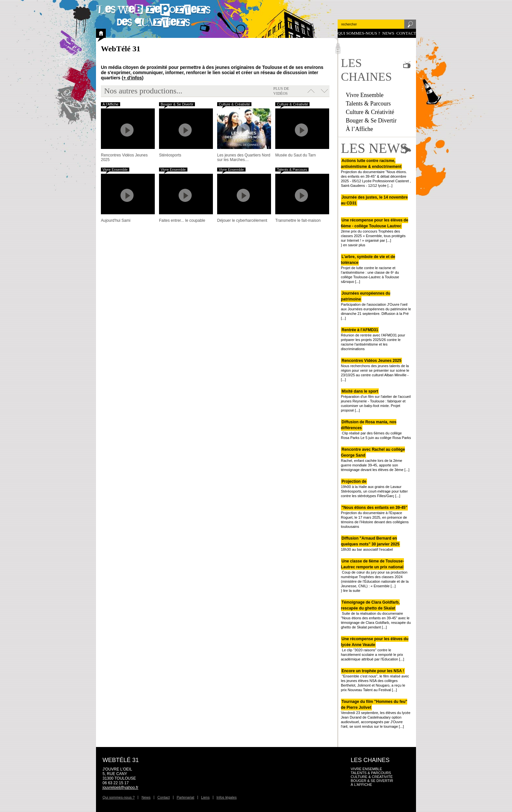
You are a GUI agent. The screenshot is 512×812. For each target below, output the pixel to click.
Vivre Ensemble (365, 95)
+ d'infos (132, 78)
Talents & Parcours (368, 104)
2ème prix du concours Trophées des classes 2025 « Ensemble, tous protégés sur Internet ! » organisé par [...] (375, 230)
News (388, 33)
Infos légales (227, 797)
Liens (205, 797)
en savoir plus (354, 245)
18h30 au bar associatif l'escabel (370, 544)
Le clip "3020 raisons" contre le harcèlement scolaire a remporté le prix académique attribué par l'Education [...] (375, 649)
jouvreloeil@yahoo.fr (120, 788)
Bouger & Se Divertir (371, 121)
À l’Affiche (359, 129)
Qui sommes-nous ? (359, 33)
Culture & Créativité (370, 112)
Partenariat (185, 797)
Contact (406, 33)
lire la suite (352, 591)
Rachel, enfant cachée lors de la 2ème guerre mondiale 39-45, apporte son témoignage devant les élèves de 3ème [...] (375, 460)
